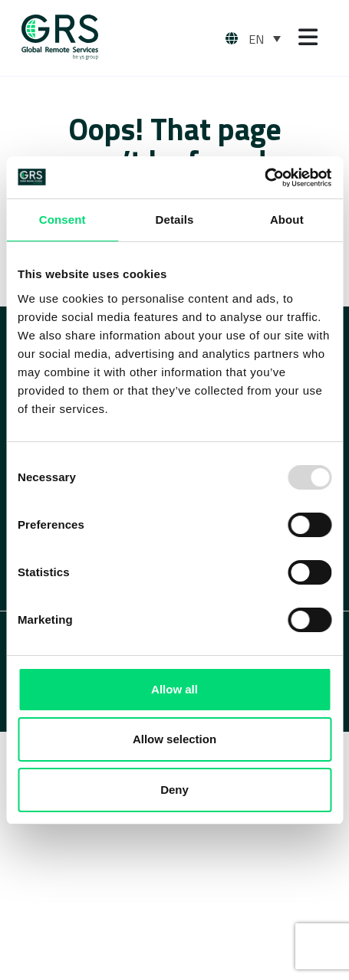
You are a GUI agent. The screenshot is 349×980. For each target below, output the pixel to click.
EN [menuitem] (256, 39)
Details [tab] (175, 220)
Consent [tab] (63, 220)
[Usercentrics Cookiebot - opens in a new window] (264, 178)
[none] (265, 38)
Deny (174, 790)
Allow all (174, 689)
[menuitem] (265, 38)
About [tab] (287, 220)
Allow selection (174, 739)
